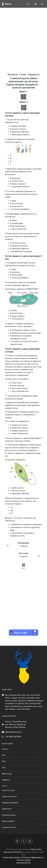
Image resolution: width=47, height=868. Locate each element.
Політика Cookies (24, 860)
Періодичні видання (10, 803)
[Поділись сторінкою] (35, 4)
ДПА (4, 761)
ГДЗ (4, 755)
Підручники (7, 809)
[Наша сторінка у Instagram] (30, 841)
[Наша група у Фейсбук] (17, 841)
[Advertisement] (23, 45)
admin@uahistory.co (14, 732)
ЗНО (4, 768)
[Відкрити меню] (29, 4)
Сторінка (22, 544)
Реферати (6, 780)
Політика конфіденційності (32, 857)
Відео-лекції (7, 774)
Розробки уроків (9, 815)
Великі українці (8, 821)
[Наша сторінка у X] (24, 841)
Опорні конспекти (9, 796)
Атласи (5, 749)
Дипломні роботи (24, 863)
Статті (4, 786)
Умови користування (12, 857)
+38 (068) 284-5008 (13, 737)
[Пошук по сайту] (42, 4)
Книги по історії (8, 790)
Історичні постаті (9, 827)
